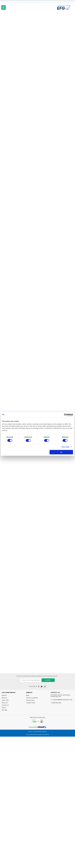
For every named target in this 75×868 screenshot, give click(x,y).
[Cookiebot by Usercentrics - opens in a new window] (65, 415)
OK (61, 452)
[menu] (3, 7)
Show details (66, 447)
